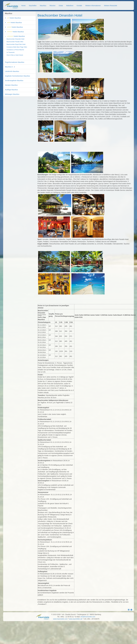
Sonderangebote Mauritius (14, 81)
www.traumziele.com (60, 619)
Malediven (70, 6)
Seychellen (33, 6)
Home (23, 6)
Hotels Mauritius (14, 18)
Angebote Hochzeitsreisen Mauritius (17, 76)
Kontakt (79, 6)
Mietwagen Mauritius (12, 94)
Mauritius (43, 6)
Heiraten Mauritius (11, 85)
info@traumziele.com (88, 617)
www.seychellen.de (76, 619)
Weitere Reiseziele (111, 6)
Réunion (53, 6)
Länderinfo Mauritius (12, 71)
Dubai (61, 6)
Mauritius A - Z (10, 67)
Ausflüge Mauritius (11, 90)
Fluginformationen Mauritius (15, 62)
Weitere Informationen (93, 6)
